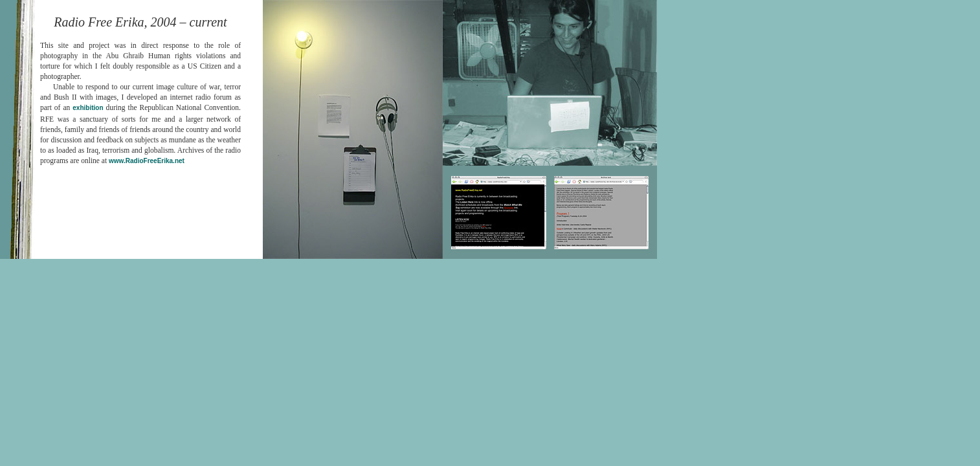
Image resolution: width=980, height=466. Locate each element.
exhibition (88, 108)
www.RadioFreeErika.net (147, 161)
